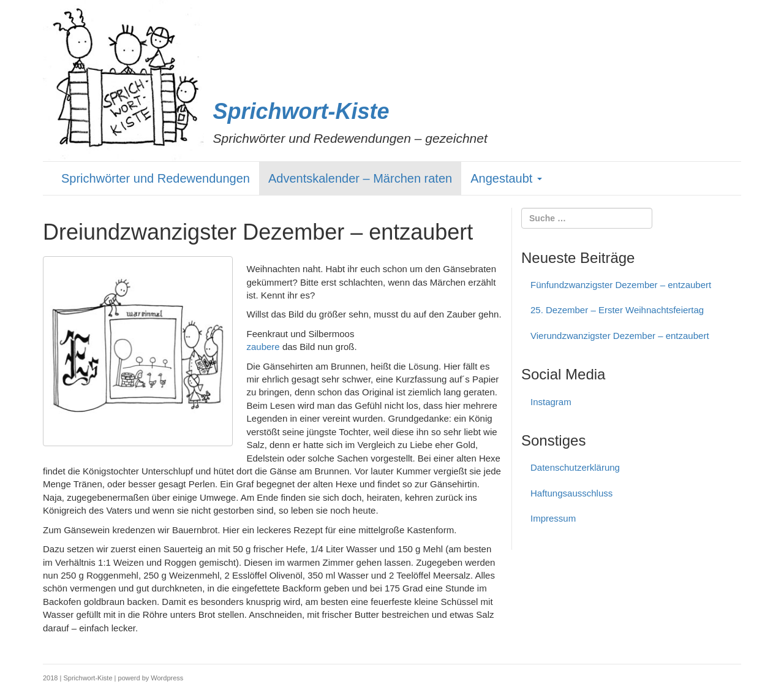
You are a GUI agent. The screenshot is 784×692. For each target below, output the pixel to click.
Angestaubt (506, 178)
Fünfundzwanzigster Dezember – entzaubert (621, 285)
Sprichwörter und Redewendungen (156, 178)
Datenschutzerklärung (575, 467)
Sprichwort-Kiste (301, 111)
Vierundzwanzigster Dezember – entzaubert (620, 336)
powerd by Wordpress (151, 678)
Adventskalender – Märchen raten (360, 178)
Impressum (553, 518)
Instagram (551, 402)
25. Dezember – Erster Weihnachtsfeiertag (617, 310)
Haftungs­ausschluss (571, 493)
